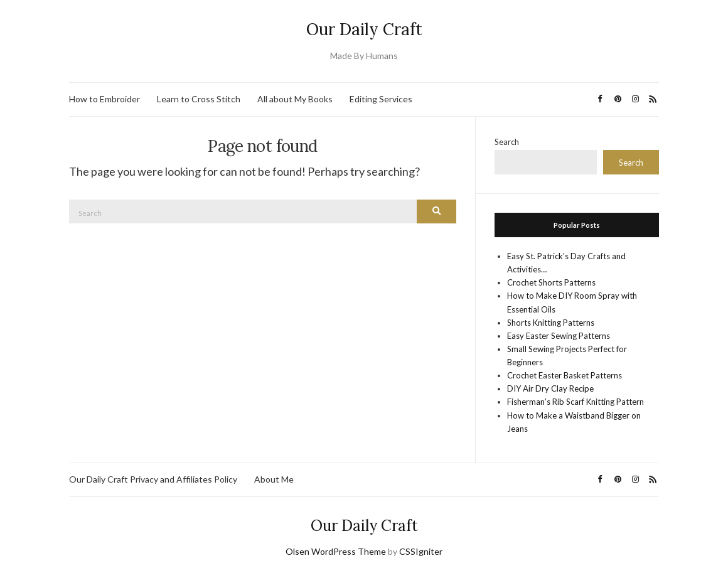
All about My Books (295, 99)
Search (507, 142)
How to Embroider (104, 99)
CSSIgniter (421, 551)
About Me (274, 479)
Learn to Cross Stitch (199, 99)
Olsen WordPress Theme (336, 551)
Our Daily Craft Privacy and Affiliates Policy (153, 479)
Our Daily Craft (364, 29)
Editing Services (381, 99)
